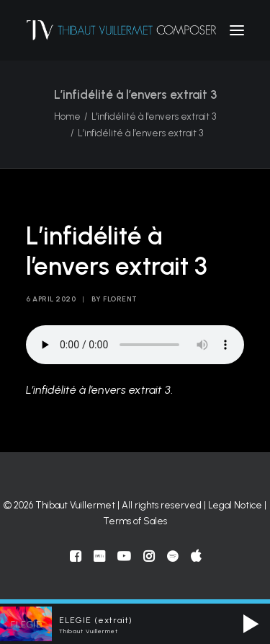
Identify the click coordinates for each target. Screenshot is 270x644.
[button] (237, 30)
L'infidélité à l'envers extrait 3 (154, 116)
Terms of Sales (135, 521)
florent (120, 299)
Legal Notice (235, 505)
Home (67, 116)
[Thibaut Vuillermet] (122, 30)
